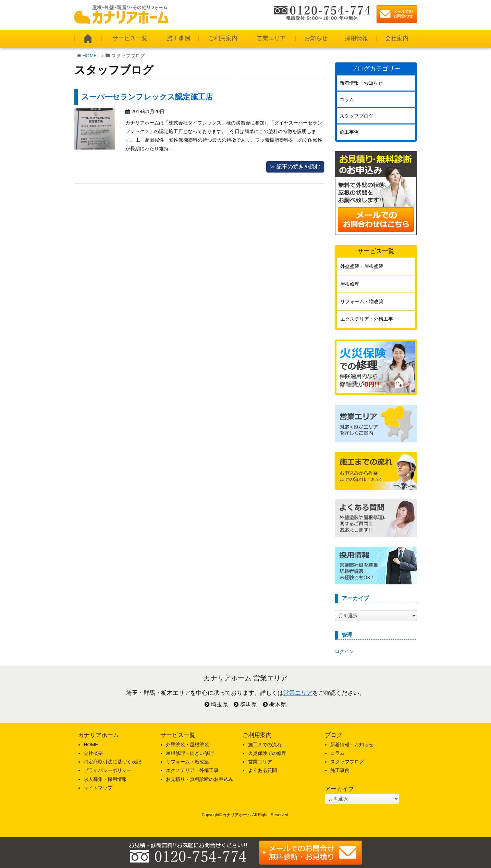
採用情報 (356, 38)
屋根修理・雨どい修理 (190, 753)
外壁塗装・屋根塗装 (362, 266)
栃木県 (278, 705)
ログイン (344, 651)
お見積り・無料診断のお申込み (199, 779)
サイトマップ (98, 788)
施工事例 (179, 38)
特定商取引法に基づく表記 (112, 762)
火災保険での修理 (267, 753)
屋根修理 (350, 284)
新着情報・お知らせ (361, 83)
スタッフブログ (356, 116)
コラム (347, 99)
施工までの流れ (265, 745)
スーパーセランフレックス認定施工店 (147, 97)
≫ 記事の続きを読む (295, 167)
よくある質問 (262, 770)
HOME (90, 56)
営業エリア (271, 38)
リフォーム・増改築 (362, 301)
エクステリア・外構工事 (367, 319)
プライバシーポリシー (108, 770)
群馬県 (249, 705)
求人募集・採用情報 (105, 779)
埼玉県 (219, 705)
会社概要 (93, 753)
